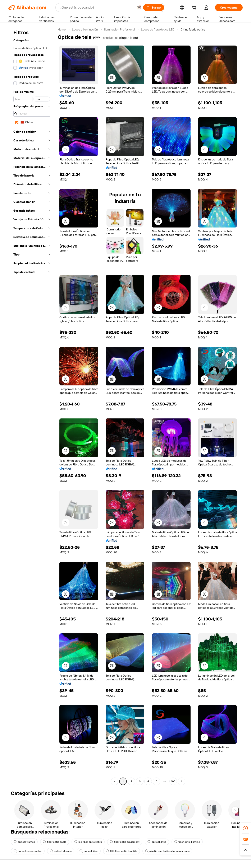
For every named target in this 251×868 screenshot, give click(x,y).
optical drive (157, 842)
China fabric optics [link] (193, 29)
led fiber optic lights (88, 842)
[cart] (195, 8)
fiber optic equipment (125, 842)
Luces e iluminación (85, 29)
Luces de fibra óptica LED (158, 29)
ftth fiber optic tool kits (122, 851)
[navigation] (32, 406)
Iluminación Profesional (119, 29)
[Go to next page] (182, 781)
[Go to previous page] (115, 781)
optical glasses (61, 851)
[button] (139, 8)
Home (62, 29)
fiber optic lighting (187, 842)
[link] (246, 828)
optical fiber (89, 851)
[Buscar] (154, 8)
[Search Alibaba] (96, 8)
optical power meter (28, 851)
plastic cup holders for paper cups (167, 851)
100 (173, 781)
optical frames (24, 842)
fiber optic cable (55, 842)
